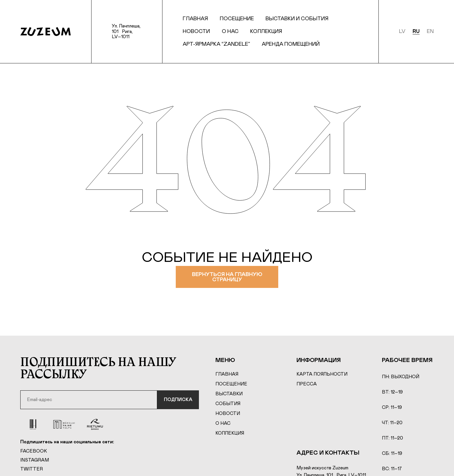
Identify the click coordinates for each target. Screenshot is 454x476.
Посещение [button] (237, 19)
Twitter (32, 469)
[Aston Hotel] (33, 424)
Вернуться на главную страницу (227, 277)
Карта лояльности (322, 374)
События (228, 404)
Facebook (34, 451)
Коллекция (266, 32)
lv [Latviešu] (402, 32)
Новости (196, 32)
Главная (195, 19)
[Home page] (46, 32)
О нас (230, 32)
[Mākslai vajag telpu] (64, 424)
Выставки (229, 394)
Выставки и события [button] (297, 19)
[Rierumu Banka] (95, 424)
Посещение (231, 384)
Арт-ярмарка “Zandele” (216, 44)
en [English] (430, 32)
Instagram (35, 460)
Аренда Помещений (291, 44)
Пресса (307, 384)
